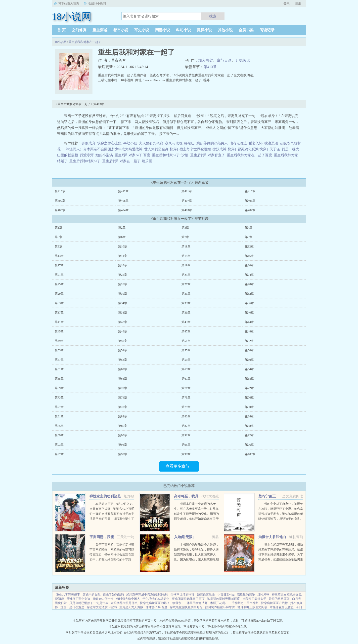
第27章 (186, 284)
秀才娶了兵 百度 (157, 607)
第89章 (59, 435)
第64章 (249, 369)
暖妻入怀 (256, 143)
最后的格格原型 (279, 599)
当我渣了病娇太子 (254, 599)
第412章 (123, 191)
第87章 (186, 426)
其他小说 (225, 30)
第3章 (185, 228)
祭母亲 (177, 603)
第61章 (59, 369)
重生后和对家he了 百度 (133, 155)
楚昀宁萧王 (267, 496)
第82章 (123, 416)
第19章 (186, 265)
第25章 (59, 284)
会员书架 (246, 30)
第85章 (59, 426)
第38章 (123, 313)
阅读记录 (267, 30)
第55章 (186, 350)
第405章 (60, 210)
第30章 (123, 294)
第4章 (249, 228)
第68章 (249, 379)
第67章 (186, 379)
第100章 (250, 454)
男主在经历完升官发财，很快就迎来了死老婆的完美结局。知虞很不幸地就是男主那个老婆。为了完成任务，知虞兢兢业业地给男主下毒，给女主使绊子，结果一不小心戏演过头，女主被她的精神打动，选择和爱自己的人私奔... (281, 560)
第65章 (59, 379)
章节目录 (224, 60)
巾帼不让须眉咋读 (182, 595)
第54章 (123, 350)
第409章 (60, 201)
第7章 (185, 237)
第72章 (249, 388)
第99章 (186, 454)
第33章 (59, 303)
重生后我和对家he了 (86, 161)
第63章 (186, 369)
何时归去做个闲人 (128, 599)
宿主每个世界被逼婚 (195, 149)
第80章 (249, 407)
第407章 (187, 201)
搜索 (213, 16)
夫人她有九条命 (151, 143)
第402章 (250, 210)
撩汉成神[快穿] (224, 149)
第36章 (249, 303)
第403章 (187, 210)
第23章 (186, 275)
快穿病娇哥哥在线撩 (274, 603)
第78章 (123, 407)
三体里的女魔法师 (196, 603)
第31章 (186, 294)
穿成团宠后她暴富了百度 (188, 599)
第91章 (186, 435)
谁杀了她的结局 (113, 595)
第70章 (123, 388)
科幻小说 (183, 30)
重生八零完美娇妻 (68, 595)
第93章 (59, 445)
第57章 (59, 360)
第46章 (123, 331)
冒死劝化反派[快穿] (253, 149)
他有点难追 (238, 143)
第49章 (59, 341)
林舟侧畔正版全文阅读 (252, 607)
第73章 (59, 398)
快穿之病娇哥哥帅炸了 (155, 603)
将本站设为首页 (69, 3)
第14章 (123, 256)
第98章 (123, 454)
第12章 (249, 246)
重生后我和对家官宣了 (208, 155)
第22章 (123, 275)
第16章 (249, 256)
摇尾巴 (189, 143)
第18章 (123, 265)
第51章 (186, 341)
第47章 (186, 331)
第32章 (249, 294)
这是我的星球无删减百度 (224, 599)
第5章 (58, 237)
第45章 (59, 331)
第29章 (59, 294)
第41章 (59, 322)
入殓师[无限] (184, 537)
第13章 (59, 256)
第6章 (122, 237)
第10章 (123, 246)
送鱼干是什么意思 (72, 607)
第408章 (123, 201)
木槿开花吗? (218, 603)
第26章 (123, 284)
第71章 (186, 388)
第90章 (123, 435)
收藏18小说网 (97, 3)
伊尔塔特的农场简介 (156, 599)
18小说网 (61, 42)
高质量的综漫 (246, 595)
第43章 (186, 322)
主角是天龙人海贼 (131, 607)
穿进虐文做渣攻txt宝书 (102, 607)
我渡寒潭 (87, 155)
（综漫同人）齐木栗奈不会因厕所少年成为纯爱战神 (102, 149)
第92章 (249, 435)
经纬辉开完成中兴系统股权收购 (147, 595)
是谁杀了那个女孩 (78, 599)
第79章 (186, 407)
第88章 (249, 426)
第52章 (249, 341)
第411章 (187, 191)
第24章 (249, 275)
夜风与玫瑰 (174, 143)
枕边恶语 (271, 143)
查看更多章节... (179, 466)
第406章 (250, 201)
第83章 (186, 416)
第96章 (249, 445)
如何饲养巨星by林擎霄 (220, 607)
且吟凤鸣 (263, 595)
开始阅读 (243, 60)
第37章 (59, 313)
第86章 (123, 426)
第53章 (59, 350)
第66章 (123, 379)
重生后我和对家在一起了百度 (250, 155)
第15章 (186, 256)
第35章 (186, 303)
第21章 (59, 275)
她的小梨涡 (104, 155)
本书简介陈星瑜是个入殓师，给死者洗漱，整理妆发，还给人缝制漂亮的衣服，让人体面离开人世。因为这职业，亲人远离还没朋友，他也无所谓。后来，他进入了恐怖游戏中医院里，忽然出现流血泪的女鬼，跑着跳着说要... (196, 560)
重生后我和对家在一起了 (85, 42)
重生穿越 (100, 30)
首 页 (61, 30)
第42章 (123, 322)
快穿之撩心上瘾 (109, 143)
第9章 (58, 246)
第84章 (249, 416)
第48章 (249, 331)
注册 (298, 3)
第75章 (186, 398)
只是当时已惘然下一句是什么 (89, 603)
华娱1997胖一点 (103, 599)
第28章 (249, 284)
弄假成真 (89, 143)
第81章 (59, 416)
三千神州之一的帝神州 (244, 603)
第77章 (59, 407)
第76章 (249, 398)
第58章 (123, 360)
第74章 (123, 398)
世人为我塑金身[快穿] (161, 149)
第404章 (123, 210)
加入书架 (206, 60)
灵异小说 (204, 30)
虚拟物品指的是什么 (124, 603)
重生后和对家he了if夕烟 (171, 155)
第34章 (123, 303)
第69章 (59, 388)
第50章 (123, 341)
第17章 (59, 265)
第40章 (249, 313)
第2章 (122, 228)
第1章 (58, 228)
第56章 (249, 350)
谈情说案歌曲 (206, 595)
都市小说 (121, 30)
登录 (287, 3)
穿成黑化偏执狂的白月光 (186, 607)
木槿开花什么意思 (282, 607)
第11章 (186, 246)
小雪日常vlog (226, 595)
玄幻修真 (79, 30)
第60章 (249, 360)
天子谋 (275, 149)
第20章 (249, 265)
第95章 (186, 445)
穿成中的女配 (91, 595)
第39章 (186, 313)
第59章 (186, 360)
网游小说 (163, 30)
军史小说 (142, 30)
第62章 (123, 369)
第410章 (250, 191)
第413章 (210, 67)
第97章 (59, 454)
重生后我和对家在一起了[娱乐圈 (128, 161)
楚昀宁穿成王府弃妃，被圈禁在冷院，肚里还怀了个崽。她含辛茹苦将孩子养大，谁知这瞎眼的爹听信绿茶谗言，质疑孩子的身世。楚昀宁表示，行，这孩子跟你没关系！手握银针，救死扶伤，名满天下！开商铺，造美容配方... (281, 519)
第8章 (249, 237)
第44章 (249, 322)
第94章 (123, 445)
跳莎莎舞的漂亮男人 (212, 143)
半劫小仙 (130, 143)
